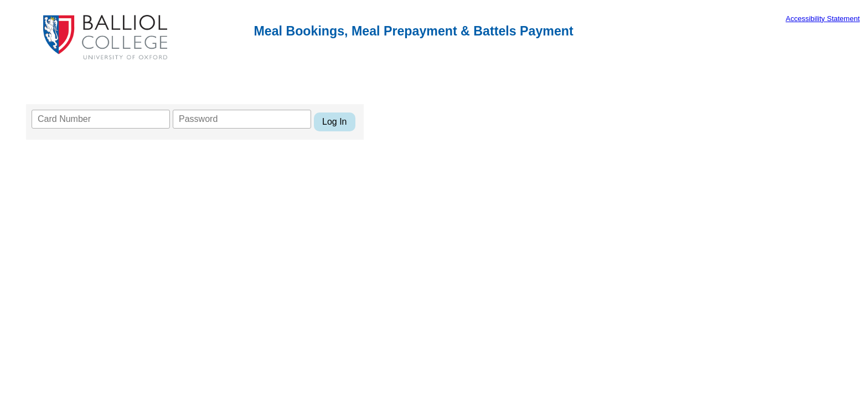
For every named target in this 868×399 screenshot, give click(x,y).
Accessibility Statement (823, 19)
